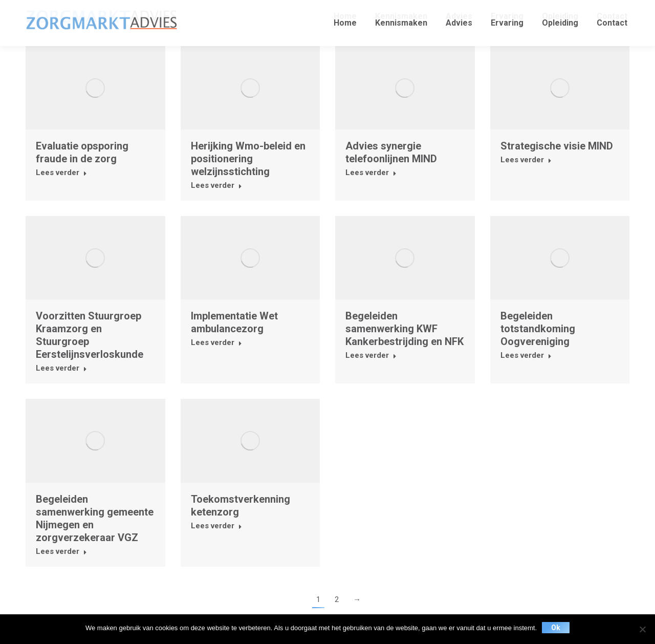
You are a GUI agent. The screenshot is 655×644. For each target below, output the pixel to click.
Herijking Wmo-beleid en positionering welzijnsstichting (248, 159)
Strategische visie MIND (557, 146)
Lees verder (61, 173)
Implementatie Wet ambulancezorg (234, 322)
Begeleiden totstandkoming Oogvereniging (538, 329)
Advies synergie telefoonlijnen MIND (391, 152)
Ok (556, 628)
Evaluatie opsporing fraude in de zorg (82, 152)
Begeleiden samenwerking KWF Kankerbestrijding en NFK (405, 329)
